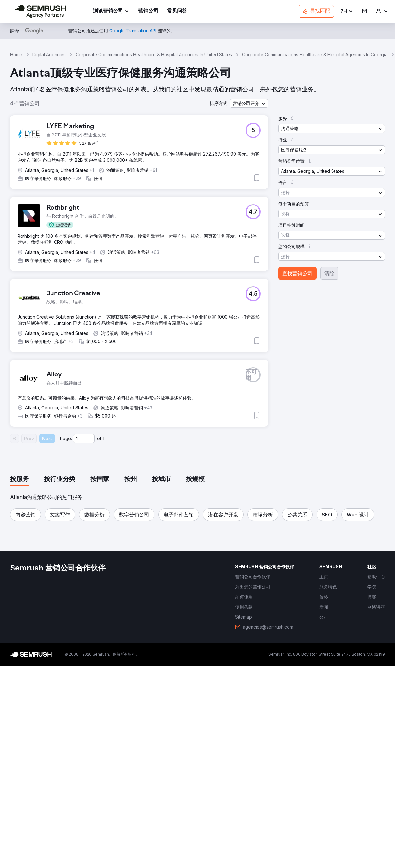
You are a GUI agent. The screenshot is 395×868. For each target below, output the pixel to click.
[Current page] (84, 439)
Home (16, 55)
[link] (148, 11)
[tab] (19, 479)
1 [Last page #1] (103, 438)
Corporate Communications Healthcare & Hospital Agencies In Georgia (315, 55)
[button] (347, 11)
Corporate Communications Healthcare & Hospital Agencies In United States (154, 55)
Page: (66, 438)
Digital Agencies (49, 55)
